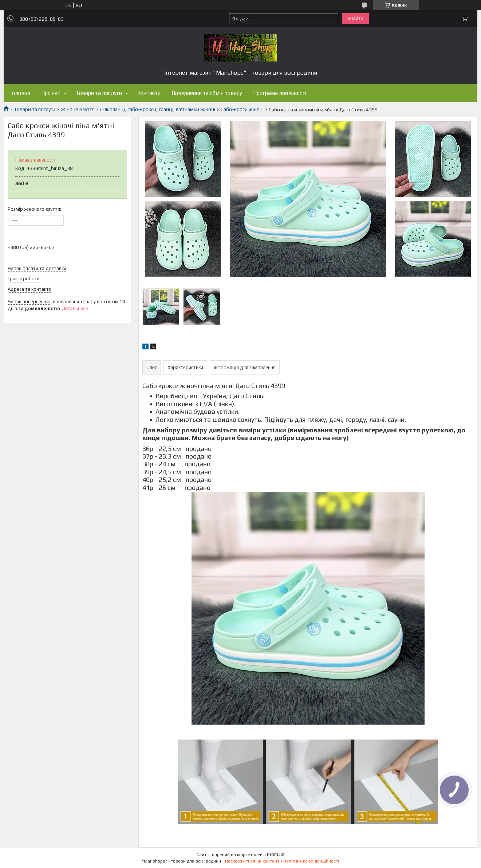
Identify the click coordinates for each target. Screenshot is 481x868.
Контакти (149, 93)
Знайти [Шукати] (355, 18)
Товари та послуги (99, 93)
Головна (20, 93)
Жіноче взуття (78, 109)
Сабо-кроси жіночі (242, 109)
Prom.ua (276, 854)
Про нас (51, 93)
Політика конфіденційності (311, 861)
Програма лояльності (280, 93)
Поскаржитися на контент (252, 861)
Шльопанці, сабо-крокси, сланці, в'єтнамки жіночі (157, 109)
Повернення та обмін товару (207, 93)
